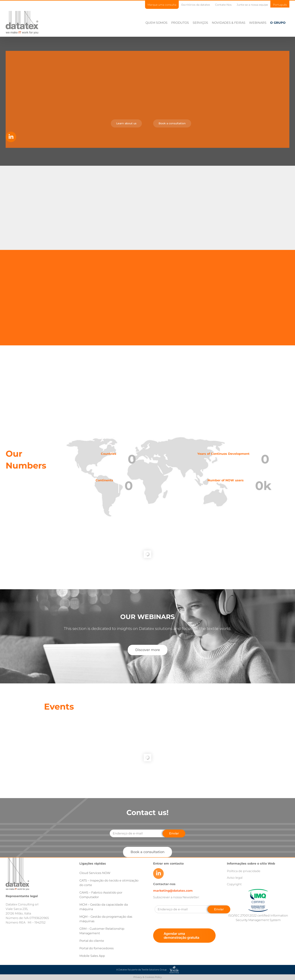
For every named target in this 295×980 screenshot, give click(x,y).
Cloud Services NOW (95, 873)
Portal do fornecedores (97, 948)
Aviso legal (235, 878)
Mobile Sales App (92, 956)
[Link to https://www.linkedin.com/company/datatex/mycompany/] (11, 137)
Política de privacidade (244, 871)
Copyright (234, 884)
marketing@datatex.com (173, 891)
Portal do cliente (92, 941)
